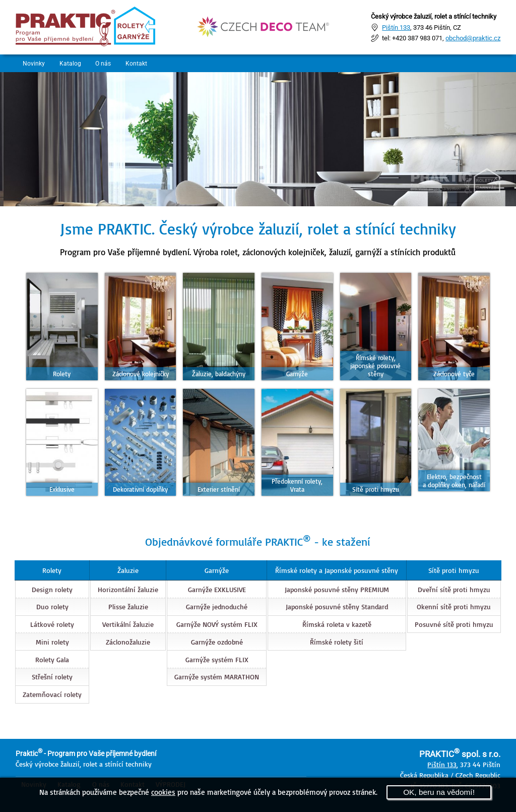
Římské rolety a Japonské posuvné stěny (337, 570)
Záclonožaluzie (127, 642)
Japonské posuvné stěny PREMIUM (337, 589)
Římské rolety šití (337, 642)
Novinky (35, 63)
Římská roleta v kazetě (337, 624)
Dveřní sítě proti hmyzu (455, 589)
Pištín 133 (396, 27)
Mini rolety (52, 642)
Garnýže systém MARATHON (216, 677)
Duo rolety (52, 606)
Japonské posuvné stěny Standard (337, 606)
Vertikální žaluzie (127, 624)
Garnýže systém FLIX (216, 659)
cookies (163, 792)
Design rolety (52, 589)
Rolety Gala (52, 659)
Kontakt (141, 63)
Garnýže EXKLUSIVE (216, 589)
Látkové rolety (52, 624)
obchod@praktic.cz (473, 38)
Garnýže (216, 570)
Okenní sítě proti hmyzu (454, 606)
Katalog (72, 63)
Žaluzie (127, 570)
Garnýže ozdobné (216, 642)
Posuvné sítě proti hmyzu (455, 624)
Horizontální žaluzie (127, 589)
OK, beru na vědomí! (439, 792)
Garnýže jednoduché (216, 606)
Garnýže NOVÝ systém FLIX (216, 624)
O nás (106, 63)
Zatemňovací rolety (52, 694)
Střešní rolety (52, 677)
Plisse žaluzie (128, 606)
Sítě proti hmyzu (454, 570)
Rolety (51, 570)
